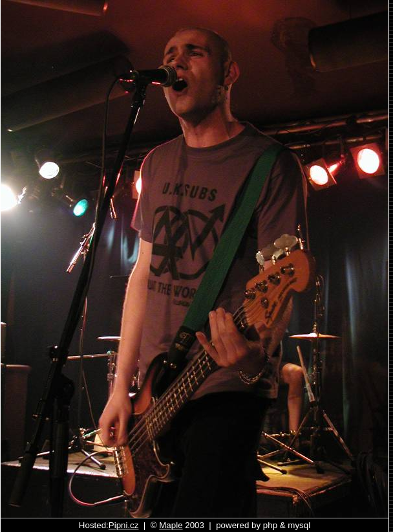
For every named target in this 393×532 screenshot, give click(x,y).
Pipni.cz (124, 525)
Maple (171, 525)
